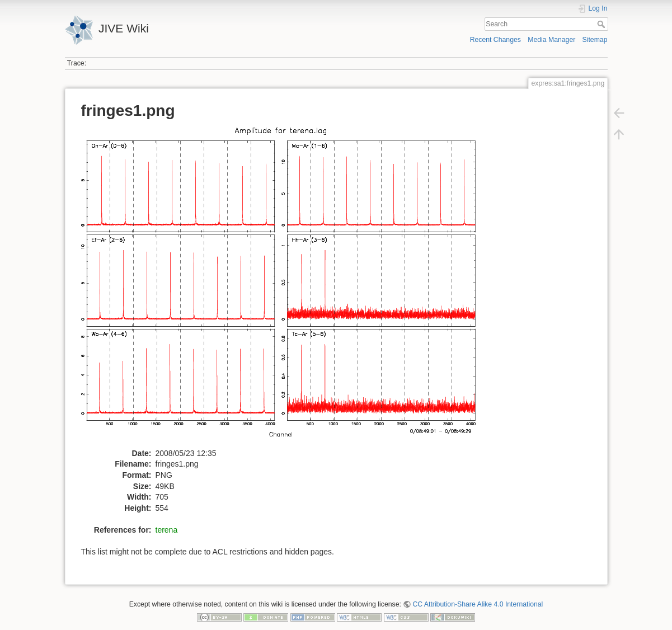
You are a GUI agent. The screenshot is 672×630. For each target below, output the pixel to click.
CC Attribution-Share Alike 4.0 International (478, 604)
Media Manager (551, 40)
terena (167, 530)
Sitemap (595, 40)
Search (602, 24)
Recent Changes (495, 40)
